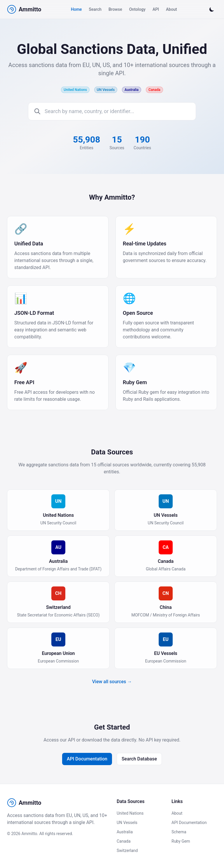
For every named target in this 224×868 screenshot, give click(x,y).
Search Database (139, 759)
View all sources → (112, 682)
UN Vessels (127, 823)
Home (76, 9)
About (171, 9)
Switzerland (127, 851)
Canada (124, 841)
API (156, 9)
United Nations (130, 813)
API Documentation (87, 759)
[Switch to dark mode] (212, 9)
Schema (179, 832)
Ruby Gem (181, 841)
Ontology (137, 9)
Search (95, 9)
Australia (125, 832)
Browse (115, 9)
